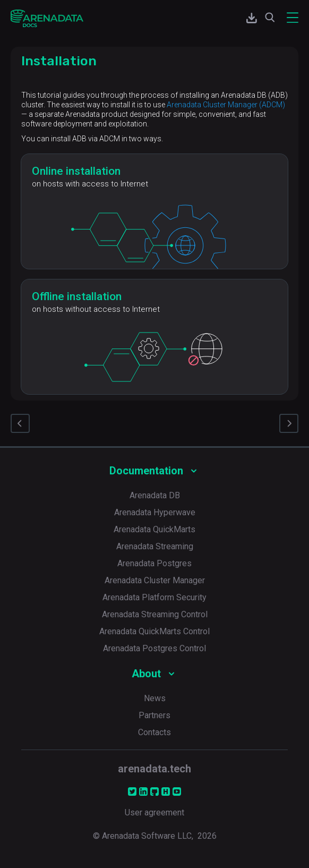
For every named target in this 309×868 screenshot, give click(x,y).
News (155, 698)
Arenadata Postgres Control (154, 648)
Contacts (154, 732)
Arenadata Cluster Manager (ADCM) (226, 105)
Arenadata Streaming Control (155, 614)
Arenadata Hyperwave (155, 512)
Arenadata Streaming (155, 546)
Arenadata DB (155, 495)
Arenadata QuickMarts (154, 529)
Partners (154, 715)
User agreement (154, 812)
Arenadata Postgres (154, 563)
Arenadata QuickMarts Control (154, 631)
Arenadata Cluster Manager (155, 580)
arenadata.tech (154, 769)
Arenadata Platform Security (154, 597)
